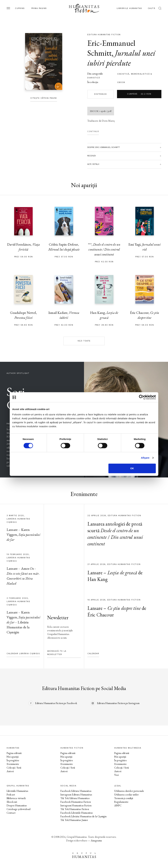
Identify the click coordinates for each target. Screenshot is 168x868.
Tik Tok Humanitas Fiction (75, 809)
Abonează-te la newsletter (57, 653)
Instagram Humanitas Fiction (76, 805)
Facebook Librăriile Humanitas (77, 813)
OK (132, 468)
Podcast (11, 795)
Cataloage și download (18, 809)
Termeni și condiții (124, 798)
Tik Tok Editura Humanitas (75, 798)
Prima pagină (39, 8)
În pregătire (13, 760)
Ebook (121, 82)
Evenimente (13, 764)
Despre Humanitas (17, 805)
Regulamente (121, 802)
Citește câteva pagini (44, 98)
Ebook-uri (12, 802)
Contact (11, 813)
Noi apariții (13, 757)
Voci (117, 775)
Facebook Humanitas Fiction (76, 802)
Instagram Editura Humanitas (76, 795)
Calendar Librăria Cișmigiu (23, 654)
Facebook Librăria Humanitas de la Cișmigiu (83, 816)
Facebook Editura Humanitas (76, 791)
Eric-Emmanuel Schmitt (111, 48)
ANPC (118, 805)
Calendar (93, 654)
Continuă (93, 131)
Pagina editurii (14, 753)
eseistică (123, 74)
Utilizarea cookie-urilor (126, 795)
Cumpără (139, 94)
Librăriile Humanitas (129, 8)
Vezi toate (84, 341)
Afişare (145, 458)
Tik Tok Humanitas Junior (74, 820)
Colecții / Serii (14, 768)
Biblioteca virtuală (16, 798)
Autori (10, 771)
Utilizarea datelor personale (129, 791)
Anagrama (96, 840)
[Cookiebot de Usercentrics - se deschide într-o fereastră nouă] (141, 397)
